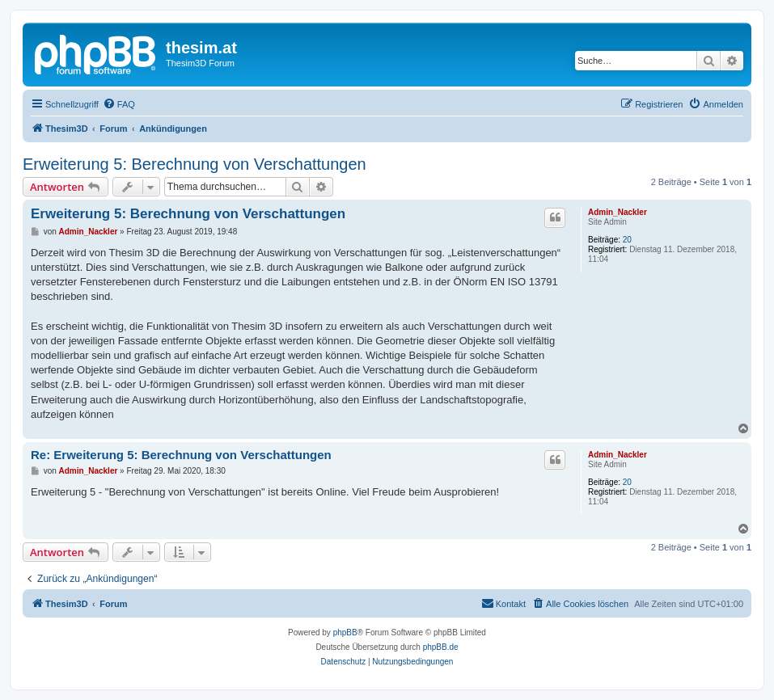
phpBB (345, 633)
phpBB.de (441, 647)
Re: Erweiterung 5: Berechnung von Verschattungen (181, 455)
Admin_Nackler (618, 212)
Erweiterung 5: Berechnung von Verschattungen (195, 164)
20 (627, 240)
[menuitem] (119, 104)
